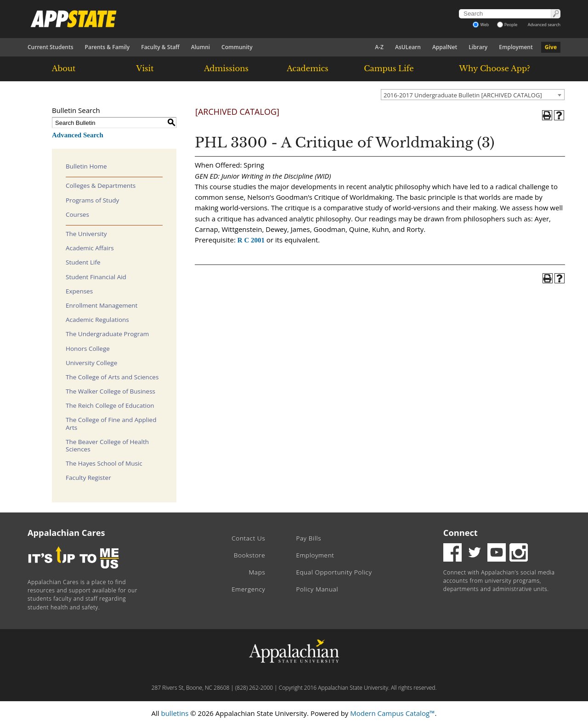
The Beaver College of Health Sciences (107, 445)
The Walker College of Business (110, 391)
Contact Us (248, 538)
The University (86, 234)
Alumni (201, 47)
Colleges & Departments (101, 186)
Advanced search (544, 25)
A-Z (379, 47)
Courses (77, 214)
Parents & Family (107, 47)
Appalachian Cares (66, 533)
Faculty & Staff (160, 47)
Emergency (248, 589)
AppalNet (445, 47)
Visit (145, 68)
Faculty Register (88, 478)
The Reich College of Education (110, 405)
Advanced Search (78, 135)
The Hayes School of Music (104, 463)
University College (91, 363)
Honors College (88, 349)
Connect (461, 533)
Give (551, 47)
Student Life (83, 262)
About (64, 68)
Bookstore (249, 555)
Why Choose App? (494, 68)
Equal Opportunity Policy (334, 572)
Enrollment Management (102, 305)
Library (478, 47)
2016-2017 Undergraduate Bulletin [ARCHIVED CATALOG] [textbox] (463, 95)
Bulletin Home (86, 166)
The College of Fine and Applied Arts (111, 423)
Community (237, 47)
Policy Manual (317, 589)
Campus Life (389, 68)
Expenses (79, 291)
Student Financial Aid (96, 277)
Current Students (51, 47)
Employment (516, 47)
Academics (308, 68)
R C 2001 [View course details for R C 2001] (251, 240)
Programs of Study (92, 200)
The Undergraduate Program (107, 334)
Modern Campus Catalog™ (392, 713)
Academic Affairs (90, 248)
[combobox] (473, 95)
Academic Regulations (97, 320)
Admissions (226, 68)
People (507, 25)
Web (481, 25)
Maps (257, 572)
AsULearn (408, 47)
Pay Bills (308, 538)
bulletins (175, 713)
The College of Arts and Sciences (112, 377)
